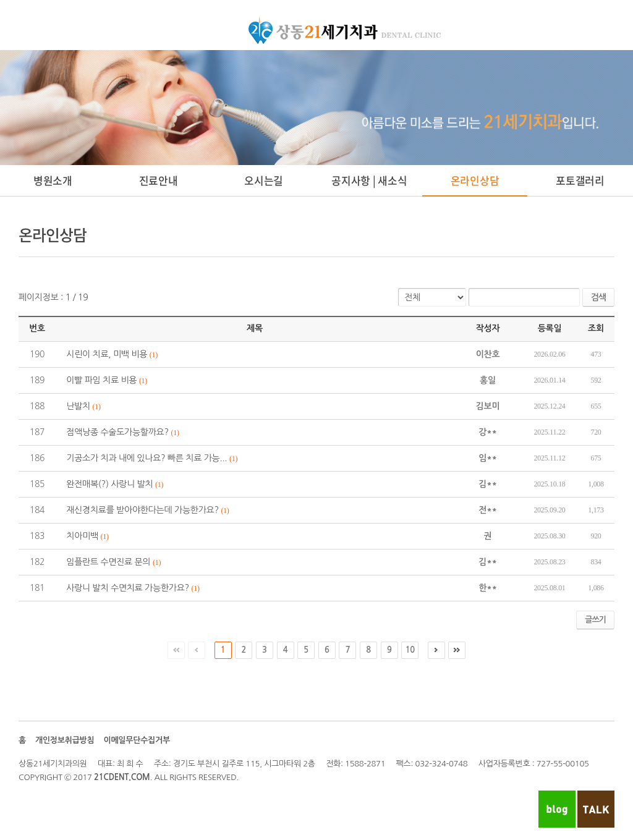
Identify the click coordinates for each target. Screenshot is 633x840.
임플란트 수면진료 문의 (108, 562)
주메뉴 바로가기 (0, 0)
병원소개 (53, 180)
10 (410, 650)
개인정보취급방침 (65, 740)
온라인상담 (475, 180)
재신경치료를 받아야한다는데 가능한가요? (142, 510)
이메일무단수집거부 (136, 740)
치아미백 (82, 536)
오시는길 (264, 180)
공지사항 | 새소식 (369, 180)
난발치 (78, 406)
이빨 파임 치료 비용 (101, 380)
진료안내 (159, 180)
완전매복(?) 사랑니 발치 (109, 484)
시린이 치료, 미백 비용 (107, 354)
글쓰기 (595, 620)
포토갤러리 (580, 180)
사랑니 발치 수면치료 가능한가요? (128, 588)
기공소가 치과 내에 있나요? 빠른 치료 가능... (147, 458)
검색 (598, 297)
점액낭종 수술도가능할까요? (117, 432)
